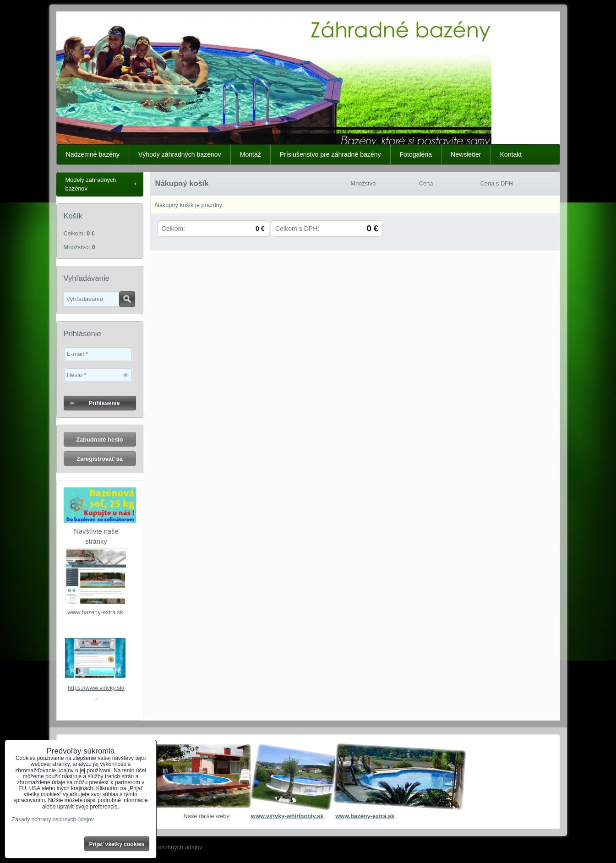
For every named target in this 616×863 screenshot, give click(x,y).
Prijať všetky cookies (117, 844)
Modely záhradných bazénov (91, 184)
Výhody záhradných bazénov (180, 154)
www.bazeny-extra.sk (95, 612)
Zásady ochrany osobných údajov (159, 847)
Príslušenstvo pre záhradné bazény (330, 154)
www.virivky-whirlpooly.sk (287, 816)
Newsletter (466, 154)
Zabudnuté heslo (99, 440)
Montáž (251, 154)
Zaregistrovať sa (100, 459)
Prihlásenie (104, 403)
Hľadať (127, 299)
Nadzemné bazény (93, 154)
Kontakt (511, 154)
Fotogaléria (416, 154)
